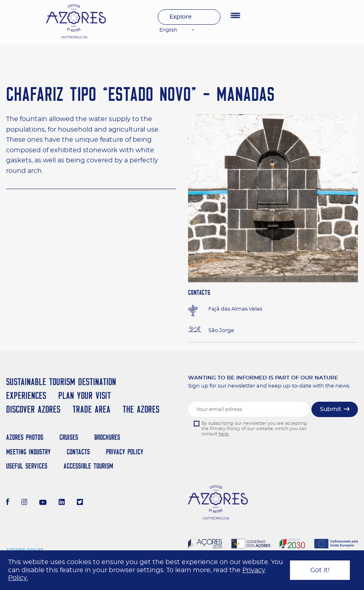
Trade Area (91, 409)
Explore (181, 17)
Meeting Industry (28, 452)
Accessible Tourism (88, 466)
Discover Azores (33, 409)
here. (224, 434)
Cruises (69, 437)
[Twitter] (80, 503)
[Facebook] (8, 503)
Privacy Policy (125, 452)
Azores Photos (25, 437)
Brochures (107, 437)
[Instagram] (24, 503)
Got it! (320, 570)
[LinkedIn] (62, 503)
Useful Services (27, 466)
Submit (331, 409)
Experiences (26, 395)
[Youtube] (43, 503)
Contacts (78, 452)
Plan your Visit (85, 395)
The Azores (141, 409)
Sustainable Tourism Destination (61, 382)
